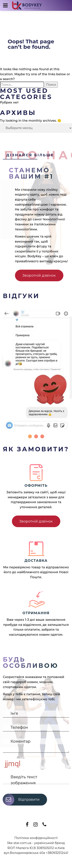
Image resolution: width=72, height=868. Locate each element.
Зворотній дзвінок (39, 275)
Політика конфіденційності (36, 838)
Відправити (21, 800)
